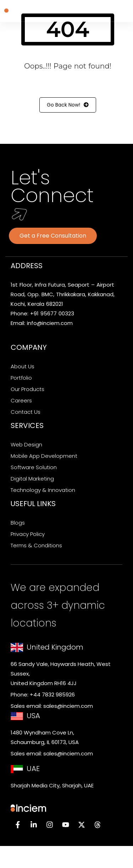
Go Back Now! (68, 105)
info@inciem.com (50, 323)
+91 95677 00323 (52, 313)
